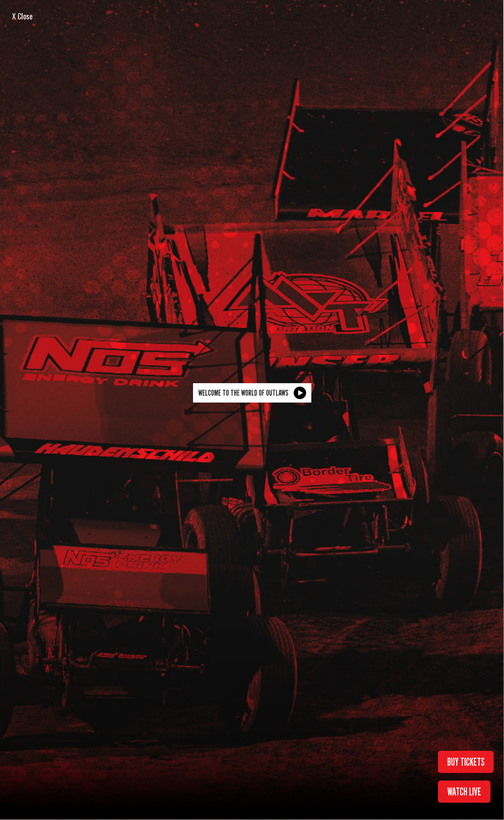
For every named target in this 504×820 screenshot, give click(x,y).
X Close (22, 16)
